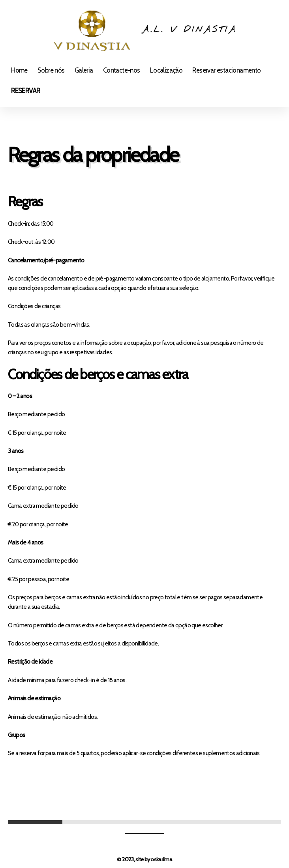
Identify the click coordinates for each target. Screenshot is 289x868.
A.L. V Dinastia (190, 30)
